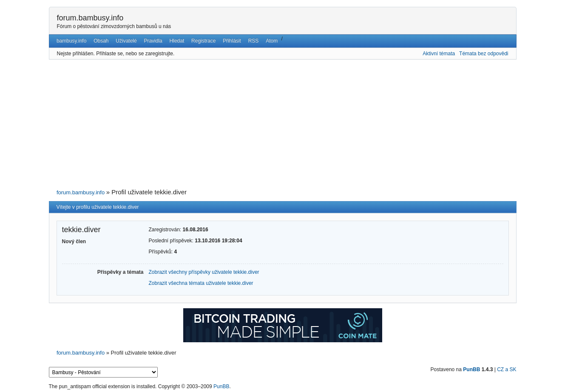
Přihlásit (232, 41)
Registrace (203, 41)
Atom (272, 41)
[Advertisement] (283, 124)
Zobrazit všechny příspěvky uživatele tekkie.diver (204, 272)
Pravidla (153, 41)
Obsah (101, 41)
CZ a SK (507, 369)
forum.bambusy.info (90, 18)
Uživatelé (126, 41)
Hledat (177, 41)
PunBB (471, 369)
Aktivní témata (439, 54)
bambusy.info (71, 41)
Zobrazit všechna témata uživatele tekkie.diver (201, 283)
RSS (254, 41)
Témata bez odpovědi (484, 54)
